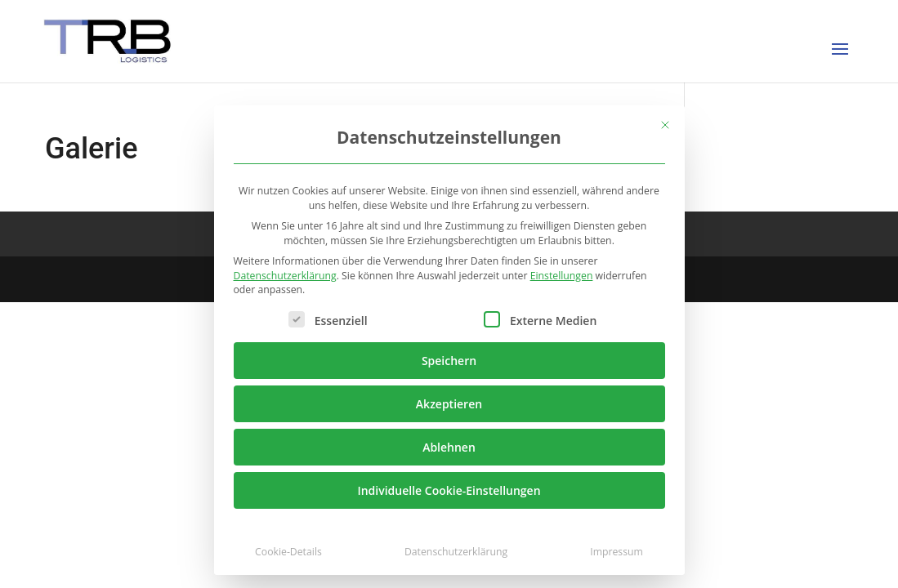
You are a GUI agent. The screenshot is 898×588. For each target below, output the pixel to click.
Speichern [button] (449, 361)
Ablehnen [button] (449, 447)
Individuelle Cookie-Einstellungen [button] (449, 490)
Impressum (617, 552)
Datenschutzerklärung (285, 276)
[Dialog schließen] (665, 125)
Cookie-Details (288, 552)
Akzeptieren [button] (449, 404)
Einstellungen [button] (562, 276)
